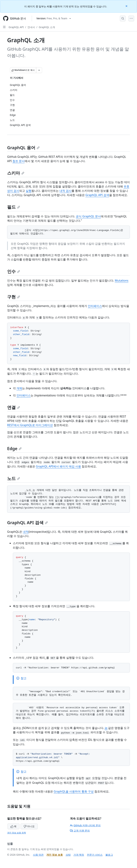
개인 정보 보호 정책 (17, 833)
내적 (26, 532)
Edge (14, 448)
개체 (19, 388)
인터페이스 (95, 306)
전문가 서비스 (95, 855)
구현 (14, 297)
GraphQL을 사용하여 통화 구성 (74, 791)
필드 (14, 207)
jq (106, 728)
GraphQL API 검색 (97, 195)
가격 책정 (79, 855)
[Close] (127, 6)
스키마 (16, 173)
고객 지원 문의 (80, 831)
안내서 (31, 27)
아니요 (29, 826)
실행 (29, 191)
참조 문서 (19, 161)
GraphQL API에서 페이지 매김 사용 (59, 466)
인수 (14, 271)
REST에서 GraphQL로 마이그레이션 (30, 425)
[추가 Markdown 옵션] (39, 70)
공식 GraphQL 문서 (88, 216)
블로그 (109, 855)
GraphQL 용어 (23, 147)
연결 (14, 407)
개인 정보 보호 (54, 855)
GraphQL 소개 (47, 27)
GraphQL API (16, 27)
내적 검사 (65, 191)
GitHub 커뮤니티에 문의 (85, 825)
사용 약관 (38, 855)
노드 (14, 478)
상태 (68, 855)
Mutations (122, 281)
